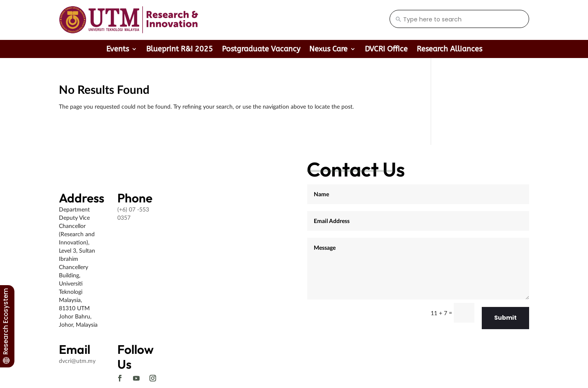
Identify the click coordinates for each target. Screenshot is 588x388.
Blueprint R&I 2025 (180, 50)
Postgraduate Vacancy (261, 50)
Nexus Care (328, 50)
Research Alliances (449, 50)
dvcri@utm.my (77, 361)
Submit (505, 318)
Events (118, 50)
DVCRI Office (386, 50)
